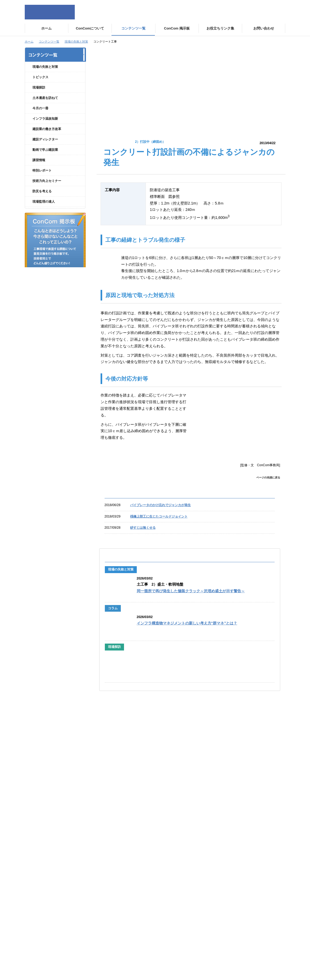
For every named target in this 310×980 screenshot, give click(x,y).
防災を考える (42, 201)
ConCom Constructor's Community (50, 12)
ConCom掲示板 (242, 822)
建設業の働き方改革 (47, 138)
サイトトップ (44, 822)
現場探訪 (39, 97)
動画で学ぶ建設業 (45, 159)
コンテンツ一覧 (49, 41)
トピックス (40, 86)
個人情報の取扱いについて (53, 835)
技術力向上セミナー (47, 190)
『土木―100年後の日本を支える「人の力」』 (175, 755)
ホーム (29, 41)
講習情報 (39, 169)
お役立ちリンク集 (243, 848)
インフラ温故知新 (45, 128)
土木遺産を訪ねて (45, 107)
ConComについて (113, 822)
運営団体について (113, 835)
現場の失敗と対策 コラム (54, 77)
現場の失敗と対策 (76, 41)
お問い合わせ (240, 835)
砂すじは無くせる (143, 528)
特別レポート (42, 180)
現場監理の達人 (44, 211)
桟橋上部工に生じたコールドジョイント (159, 516)
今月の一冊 (40, 118)
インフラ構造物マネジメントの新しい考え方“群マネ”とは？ (187, 623)
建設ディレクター (45, 149)
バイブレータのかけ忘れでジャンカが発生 (160, 505)
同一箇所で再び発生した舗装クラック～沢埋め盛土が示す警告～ (191, 591)
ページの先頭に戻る (268, 478)
